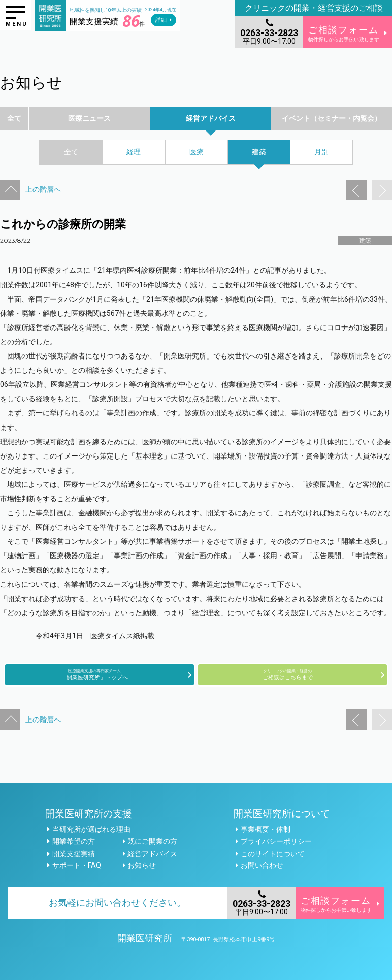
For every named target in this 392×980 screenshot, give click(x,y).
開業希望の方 (74, 841)
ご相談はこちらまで (287, 675)
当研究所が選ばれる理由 (91, 829)
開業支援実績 (74, 854)
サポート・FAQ (77, 865)
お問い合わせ (262, 865)
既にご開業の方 (152, 841)
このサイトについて (273, 854)
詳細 (161, 20)
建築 (365, 241)
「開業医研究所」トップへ (94, 675)
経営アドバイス (152, 854)
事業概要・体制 (266, 829)
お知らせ (142, 865)
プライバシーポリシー (276, 841)
